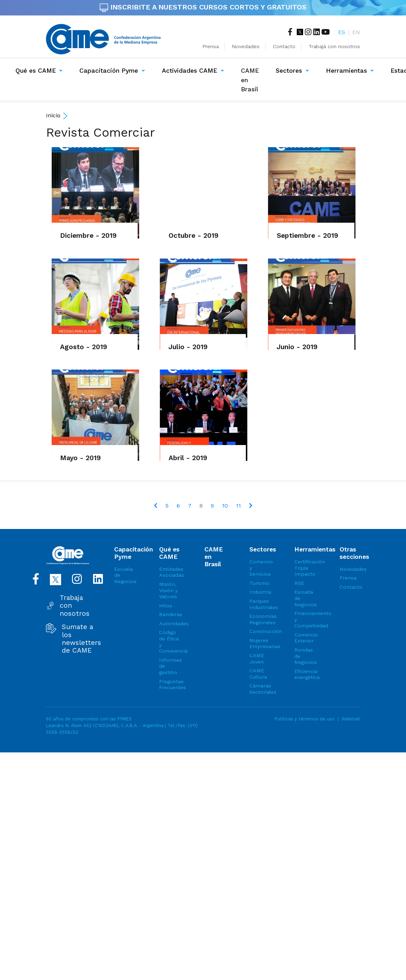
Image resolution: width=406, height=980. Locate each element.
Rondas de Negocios (304, 656)
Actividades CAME (189, 71)
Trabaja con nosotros (75, 606)
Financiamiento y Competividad (304, 619)
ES (342, 32)
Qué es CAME (36, 71)
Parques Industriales (260, 604)
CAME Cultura (258, 674)
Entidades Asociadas (169, 572)
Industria (260, 592)
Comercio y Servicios (260, 568)
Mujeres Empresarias (260, 643)
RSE (299, 583)
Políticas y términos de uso (305, 719)
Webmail (351, 719)
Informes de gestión (169, 666)
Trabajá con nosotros (334, 46)
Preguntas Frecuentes (169, 685)
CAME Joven (257, 659)
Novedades (246, 46)
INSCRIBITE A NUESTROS (203, 7)
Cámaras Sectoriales (260, 689)
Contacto (284, 46)
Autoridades (169, 623)
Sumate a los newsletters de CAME (81, 639)
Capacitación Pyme (109, 71)
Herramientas (346, 71)
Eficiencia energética (304, 674)
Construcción (260, 631)
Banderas (169, 614)
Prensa (211, 46)
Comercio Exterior (304, 638)
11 (238, 506)
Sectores (289, 71)
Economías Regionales (260, 619)
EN (356, 32)
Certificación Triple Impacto (304, 568)
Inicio (53, 115)
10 (225, 506)
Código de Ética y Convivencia (169, 642)
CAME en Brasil (251, 80)
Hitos (166, 606)
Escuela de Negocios (124, 575)
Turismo (259, 583)
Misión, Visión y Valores (168, 590)
